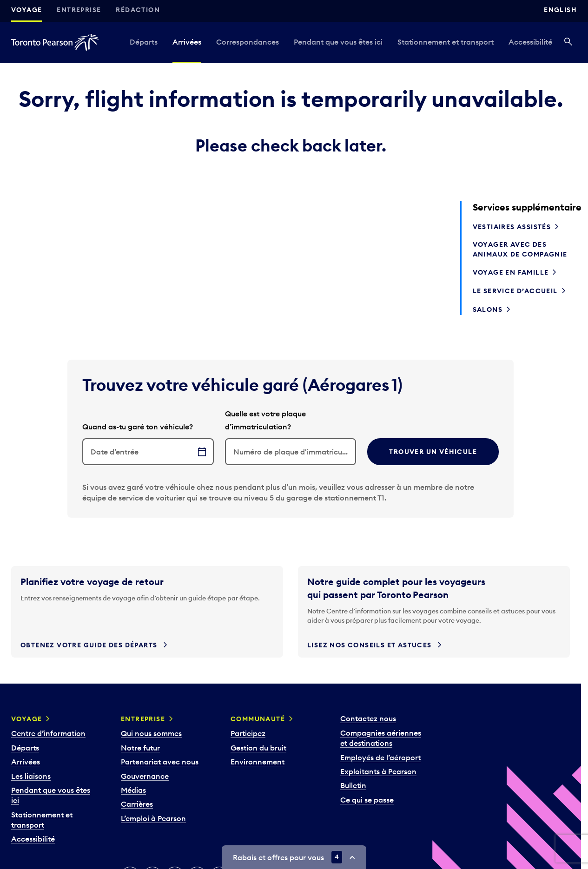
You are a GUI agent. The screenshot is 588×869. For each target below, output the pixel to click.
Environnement (258, 762)
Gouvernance (145, 776)
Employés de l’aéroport (380, 757)
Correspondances (248, 42)
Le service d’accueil (515, 291)
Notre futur (140, 748)
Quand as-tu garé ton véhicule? (138, 427)
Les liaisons (31, 776)
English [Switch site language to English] (560, 10)
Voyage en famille (511, 272)
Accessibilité (530, 42)
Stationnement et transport (446, 42)
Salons (488, 309)
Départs (144, 42)
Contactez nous (368, 718)
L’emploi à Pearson (153, 818)
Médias (133, 790)
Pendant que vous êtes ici (338, 42)
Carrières (137, 804)
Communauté (258, 719)
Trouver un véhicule (433, 452)
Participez (248, 733)
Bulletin (353, 785)
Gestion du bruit (258, 748)
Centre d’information (48, 733)
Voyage (26, 10)
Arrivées (187, 42)
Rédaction (138, 10)
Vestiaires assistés (512, 227)
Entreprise (79, 10)
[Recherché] (568, 42)
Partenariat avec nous (160, 762)
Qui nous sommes (151, 733)
